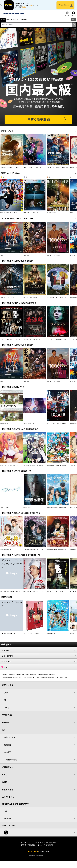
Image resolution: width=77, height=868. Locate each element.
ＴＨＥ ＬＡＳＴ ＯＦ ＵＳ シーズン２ (62, 594)
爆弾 (2, 258)
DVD (5, 22)
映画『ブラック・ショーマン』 (11, 215)
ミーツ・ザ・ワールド (8, 636)
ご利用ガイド (8, 770)
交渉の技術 (27, 510)
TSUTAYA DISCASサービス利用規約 (26, 677)
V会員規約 (12, 677)
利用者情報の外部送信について (49, 680)
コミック (20, 22)
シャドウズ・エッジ (7, 300)
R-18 (38, 670)
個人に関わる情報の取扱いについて (13, 680)
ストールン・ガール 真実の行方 (12, 170)
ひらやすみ (4, 426)
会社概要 (5, 677)
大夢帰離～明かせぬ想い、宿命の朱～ (36, 552)
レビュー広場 (8, 792)
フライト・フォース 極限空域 (57, 170)
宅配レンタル (10, 740)
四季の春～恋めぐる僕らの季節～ (58, 510)
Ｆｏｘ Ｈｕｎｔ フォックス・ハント (14, 342)
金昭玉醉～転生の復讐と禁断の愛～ (59, 552)
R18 (73, 22)
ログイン (73, 18)
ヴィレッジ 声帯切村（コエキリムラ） (60, 342)
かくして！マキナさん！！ (9, 468)
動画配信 (6, 725)
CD (12, 22)
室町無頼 (26, 258)
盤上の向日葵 (51, 215)
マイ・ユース (5, 510)
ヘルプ (5, 777)
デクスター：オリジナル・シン (34, 594)
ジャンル (38, 653)
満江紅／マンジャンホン (32, 342)
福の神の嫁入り (6, 552)
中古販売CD (31, 22)
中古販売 (8, 755)
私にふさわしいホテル (31, 636)
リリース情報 (38, 658)
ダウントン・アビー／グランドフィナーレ (15, 594)
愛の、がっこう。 (29, 426)
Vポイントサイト (9, 799)
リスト (67, 18)
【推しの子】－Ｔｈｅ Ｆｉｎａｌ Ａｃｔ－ (39, 170)
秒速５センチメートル (31, 215)
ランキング (38, 664)
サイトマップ (63, 680)
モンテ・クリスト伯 (30, 300)
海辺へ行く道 (51, 636)
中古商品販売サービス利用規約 (46, 677)
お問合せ (6, 784)
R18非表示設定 (10, 762)
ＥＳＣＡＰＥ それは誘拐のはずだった (60, 426)
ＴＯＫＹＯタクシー (53, 258)
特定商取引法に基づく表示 (32, 680)
